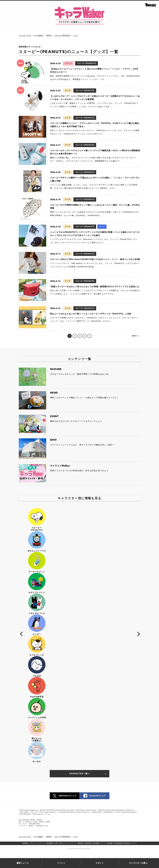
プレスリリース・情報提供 (74, 843)
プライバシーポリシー (38, 843)
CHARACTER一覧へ (88, 774)
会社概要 (110, 843)
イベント (61, 863)
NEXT (136, 336)
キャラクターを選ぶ (138, 863)
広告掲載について (99, 843)
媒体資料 (88, 843)
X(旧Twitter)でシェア (65, 796)
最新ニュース (23, 863)
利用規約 (25, 843)
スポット (100, 863)
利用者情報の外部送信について (125, 843)
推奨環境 (50, 843)
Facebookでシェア (94, 796)
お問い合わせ (59, 843)
